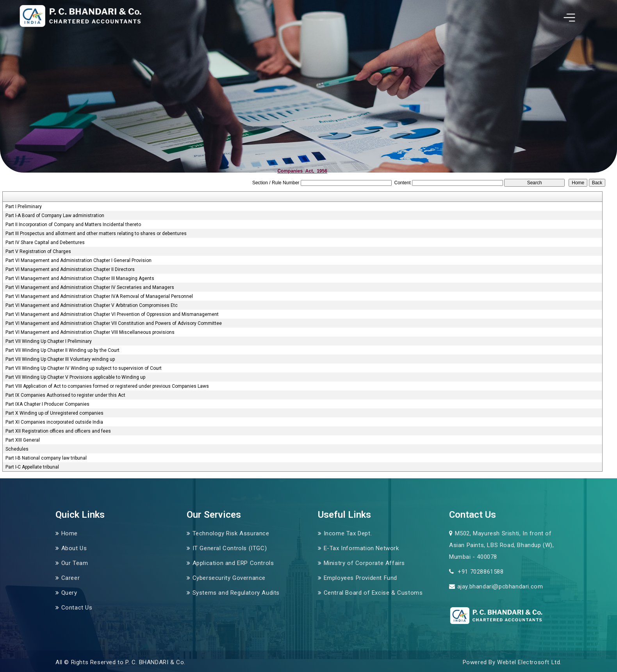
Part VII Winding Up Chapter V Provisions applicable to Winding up (75, 377)
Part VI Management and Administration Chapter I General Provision (78, 260)
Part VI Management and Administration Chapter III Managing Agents (80, 278)
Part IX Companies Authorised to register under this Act (65, 395)
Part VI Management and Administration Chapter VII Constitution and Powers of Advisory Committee (114, 323)
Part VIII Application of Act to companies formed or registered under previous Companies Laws (107, 386)
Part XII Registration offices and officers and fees (58, 431)
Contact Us (77, 608)
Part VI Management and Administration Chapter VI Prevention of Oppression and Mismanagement (112, 314)
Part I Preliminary (24, 207)
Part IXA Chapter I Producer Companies (47, 404)
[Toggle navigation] (569, 18)
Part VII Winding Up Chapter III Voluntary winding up (60, 359)
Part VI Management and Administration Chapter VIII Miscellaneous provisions (90, 332)
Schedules (17, 449)
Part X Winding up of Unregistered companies (54, 413)
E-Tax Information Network (361, 548)
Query (69, 593)
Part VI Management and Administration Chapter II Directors (70, 269)
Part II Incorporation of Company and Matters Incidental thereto (73, 225)
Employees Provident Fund (360, 578)
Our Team (75, 563)
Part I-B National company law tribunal (46, 458)
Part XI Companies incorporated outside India (54, 422)
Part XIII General (23, 440)
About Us (74, 548)
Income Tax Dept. (348, 533)
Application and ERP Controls (233, 563)
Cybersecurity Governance (229, 578)
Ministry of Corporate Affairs (364, 563)
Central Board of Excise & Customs (373, 593)
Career (71, 578)
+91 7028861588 (480, 572)
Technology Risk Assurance (231, 533)
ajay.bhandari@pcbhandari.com (500, 586)
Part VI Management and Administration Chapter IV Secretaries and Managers (90, 287)
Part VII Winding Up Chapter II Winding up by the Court (62, 350)
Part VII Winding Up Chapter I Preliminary (49, 341)
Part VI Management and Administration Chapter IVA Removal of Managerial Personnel (99, 296)
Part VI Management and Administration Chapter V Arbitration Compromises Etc (92, 305)
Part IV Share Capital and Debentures (45, 242)
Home (70, 533)
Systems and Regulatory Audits (236, 593)
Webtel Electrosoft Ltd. (529, 662)
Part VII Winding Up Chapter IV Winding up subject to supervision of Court (84, 368)
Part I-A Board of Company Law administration (55, 216)
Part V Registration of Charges (38, 251)
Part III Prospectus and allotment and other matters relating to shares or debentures (96, 234)
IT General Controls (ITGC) (230, 548)
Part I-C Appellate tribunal (32, 467)
